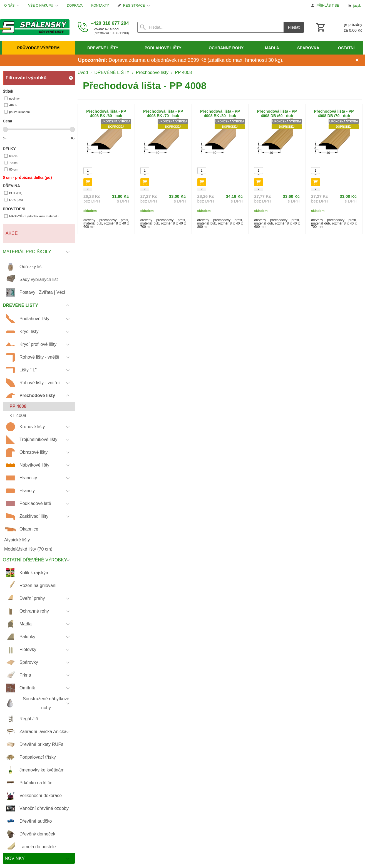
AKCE (11, 105)
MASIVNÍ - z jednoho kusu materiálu (31, 216)
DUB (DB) (13, 200)
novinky (12, 98)
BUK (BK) (13, 193)
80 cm (11, 169)
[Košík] (339, 27)
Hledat (294, 27)
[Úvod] (35, 27)
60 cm (11, 156)
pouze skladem (17, 112)
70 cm (11, 163)
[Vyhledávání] (211, 27)
